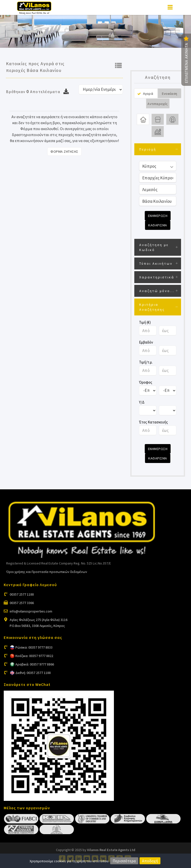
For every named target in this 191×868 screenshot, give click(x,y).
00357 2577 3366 (22, 603)
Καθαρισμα (158, 225)
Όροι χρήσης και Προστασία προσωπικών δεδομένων (47, 572)
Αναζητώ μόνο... (157, 291)
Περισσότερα (124, 861)
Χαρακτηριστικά (157, 277)
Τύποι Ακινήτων (156, 263)
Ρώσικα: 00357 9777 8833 (34, 647)
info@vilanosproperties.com (31, 611)
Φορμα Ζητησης (64, 152)
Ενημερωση (158, 216)
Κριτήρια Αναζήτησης (152, 307)
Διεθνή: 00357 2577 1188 (33, 673)
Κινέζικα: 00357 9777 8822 (34, 656)
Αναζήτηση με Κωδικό (154, 247)
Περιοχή (148, 149)
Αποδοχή (150, 861)
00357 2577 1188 (22, 594)
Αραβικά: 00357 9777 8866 (35, 664)
